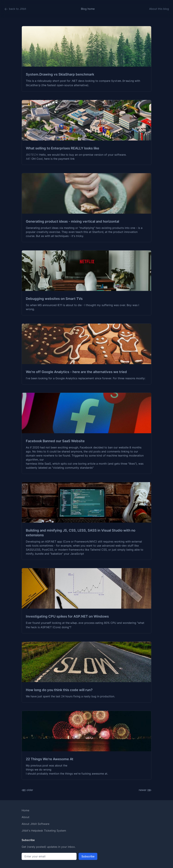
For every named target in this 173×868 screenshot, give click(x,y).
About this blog (159, 9)
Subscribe (88, 856)
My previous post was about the (47, 765)
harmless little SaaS (38, 464)
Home (25, 810)
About (26, 817)
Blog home (88, 9)
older (27, 790)
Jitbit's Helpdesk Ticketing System (44, 831)
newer (145, 790)
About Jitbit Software (35, 824)
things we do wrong (39, 770)
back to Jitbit (15, 9)
